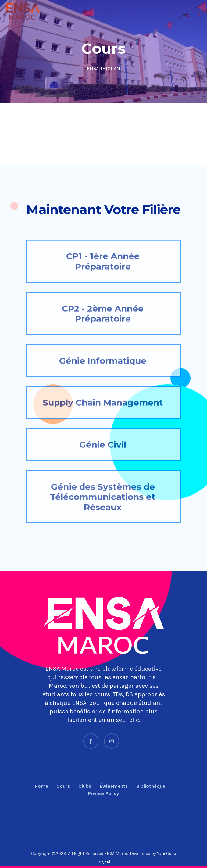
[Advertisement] (104, 134)
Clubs (85, 786)
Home (41, 786)
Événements (114, 786)
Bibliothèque (151, 786)
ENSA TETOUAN (104, 68)
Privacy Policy (104, 793)
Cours (63, 786)
